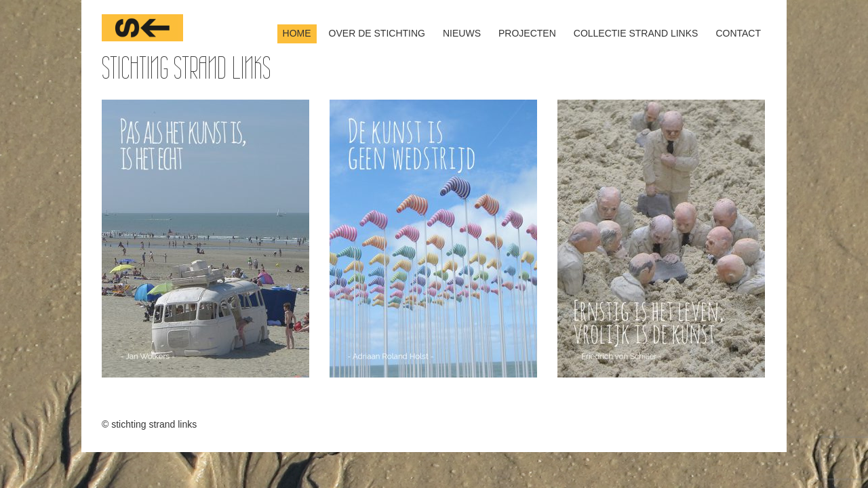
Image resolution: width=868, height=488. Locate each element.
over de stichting (377, 33)
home (297, 33)
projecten (527, 33)
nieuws (462, 33)
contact (738, 33)
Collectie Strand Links (636, 33)
